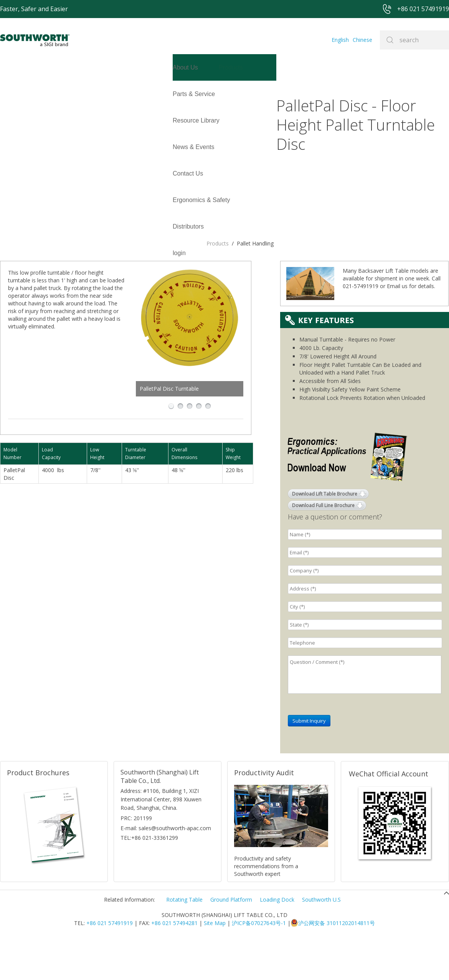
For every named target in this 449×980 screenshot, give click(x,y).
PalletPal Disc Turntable (203, 254)
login (7, 120)
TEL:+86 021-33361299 (149, 877)
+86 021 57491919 (110, 963)
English (340, 40)
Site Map (215, 963)
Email (394, 326)
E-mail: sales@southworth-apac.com (166, 868)
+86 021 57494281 (174, 963)
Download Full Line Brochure (323, 545)
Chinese (362, 40)
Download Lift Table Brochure (325, 533)
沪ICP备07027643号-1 (259, 963)
